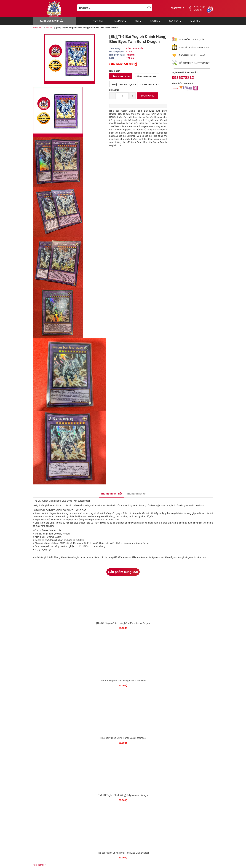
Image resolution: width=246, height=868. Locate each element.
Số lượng (114, 90)
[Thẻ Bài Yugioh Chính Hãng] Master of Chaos (123, 738)
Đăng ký (198, 10)
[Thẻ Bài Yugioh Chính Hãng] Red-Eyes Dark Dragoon (123, 853)
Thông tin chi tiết (111, 494)
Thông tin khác (136, 494)
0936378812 (177, 8)
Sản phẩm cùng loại (123, 572)
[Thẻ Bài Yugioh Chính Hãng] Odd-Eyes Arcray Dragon (123, 623)
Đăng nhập (199, 7)
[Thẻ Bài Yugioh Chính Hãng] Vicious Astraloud (123, 681)
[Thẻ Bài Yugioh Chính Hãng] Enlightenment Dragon (123, 795)
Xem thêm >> (39, 865)
